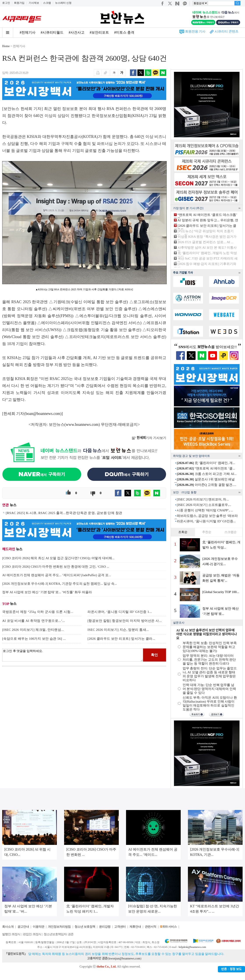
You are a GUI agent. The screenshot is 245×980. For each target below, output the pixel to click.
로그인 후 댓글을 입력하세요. (73, 655)
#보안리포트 (99, 32)
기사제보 (34, 3)
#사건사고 (77, 32)
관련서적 (150, 927)
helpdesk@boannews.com (192, 947)
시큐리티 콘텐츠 (227, 31)
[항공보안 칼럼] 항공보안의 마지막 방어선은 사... (125, 621)
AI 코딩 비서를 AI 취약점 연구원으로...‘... (34, 621)
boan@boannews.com (43, 414)
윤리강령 (105, 927)
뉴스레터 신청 (63, 3)
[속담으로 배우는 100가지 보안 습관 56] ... (34, 639)
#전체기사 (28, 32)
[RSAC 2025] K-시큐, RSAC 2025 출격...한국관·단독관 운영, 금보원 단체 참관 (64, 513)
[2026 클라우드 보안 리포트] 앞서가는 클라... (121, 639)
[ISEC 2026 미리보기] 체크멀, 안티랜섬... (33, 630)
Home (6, 46)
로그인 (6, 3)
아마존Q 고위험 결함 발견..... (206, 485)
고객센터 (120, 927)
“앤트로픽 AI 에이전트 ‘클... (206, 468)
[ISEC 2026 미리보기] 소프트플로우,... (204, 505)
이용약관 (38, 927)
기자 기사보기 (149, 438)
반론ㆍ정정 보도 (231, 969)
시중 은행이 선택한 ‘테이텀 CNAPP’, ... (205, 510)
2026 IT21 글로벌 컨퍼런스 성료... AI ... (206, 242)
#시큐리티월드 (52, 32)
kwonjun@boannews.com (124, 959)
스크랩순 (231, 532)
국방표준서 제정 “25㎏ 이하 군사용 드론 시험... (38, 612)
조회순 (183, 532)
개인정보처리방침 (59, 927)
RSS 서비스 (170, 927)
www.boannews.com (82, 425)
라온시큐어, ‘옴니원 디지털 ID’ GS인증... (206, 521)
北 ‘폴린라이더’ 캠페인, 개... (206, 463)
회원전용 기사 (195, 31)
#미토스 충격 (124, 32)
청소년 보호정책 (85, 927)
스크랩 (47, 3)
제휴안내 (135, 927)
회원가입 (19, 3)
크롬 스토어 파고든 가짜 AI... (207, 474)
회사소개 (8, 927)
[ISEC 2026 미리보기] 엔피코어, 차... (203, 499)
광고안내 (23, 927)
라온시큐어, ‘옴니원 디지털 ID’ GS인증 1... (120, 612)
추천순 (207, 532)
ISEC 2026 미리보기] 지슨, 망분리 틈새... (118, 630)
